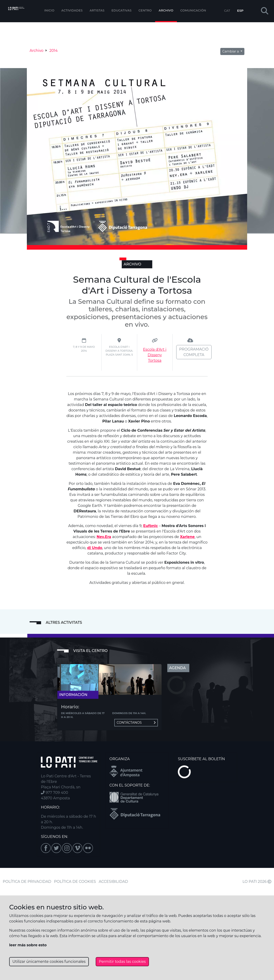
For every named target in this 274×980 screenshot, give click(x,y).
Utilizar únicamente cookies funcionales (49, 962)
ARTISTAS (97, 10)
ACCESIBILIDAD (113, 882)
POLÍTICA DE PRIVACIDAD (27, 882)
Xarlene (187, 537)
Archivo (166, 10)
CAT (227, 11)
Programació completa (194, 352)
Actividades (72, 10)
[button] (265, 11)
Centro (145, 10)
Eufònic (151, 526)
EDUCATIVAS (122, 10)
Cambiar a (231, 51)
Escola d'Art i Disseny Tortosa (155, 355)
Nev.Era (104, 537)
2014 (53, 51)
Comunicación (193, 10)
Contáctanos (136, 723)
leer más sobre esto (28, 945)
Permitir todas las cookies (122, 962)
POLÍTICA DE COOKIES (75, 882)
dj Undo (95, 548)
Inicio (49, 10)
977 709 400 (54, 793)
